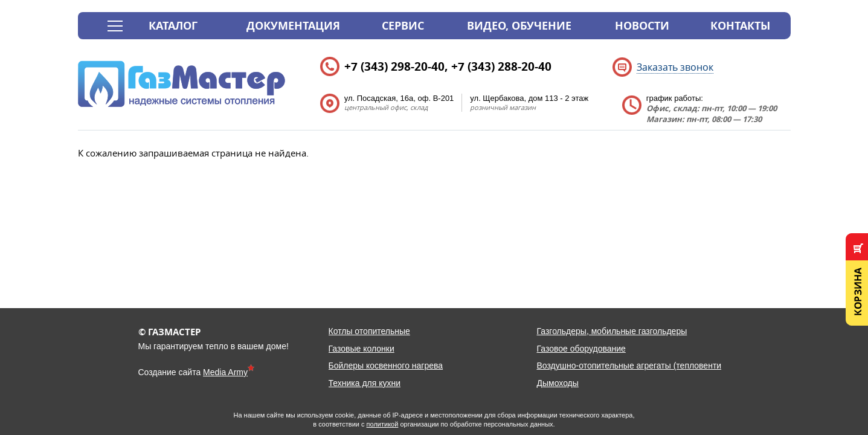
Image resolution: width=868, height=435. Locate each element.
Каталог (173, 26)
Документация (293, 26)
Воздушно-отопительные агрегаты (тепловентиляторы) (645, 366)
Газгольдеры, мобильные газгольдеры (612, 331)
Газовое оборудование (581, 349)
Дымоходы (558, 383)
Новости (642, 26)
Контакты (740, 26)
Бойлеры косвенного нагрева (386, 366)
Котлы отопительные (369, 331)
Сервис (403, 26)
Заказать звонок (675, 67)
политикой (383, 424)
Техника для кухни (365, 383)
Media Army (225, 372)
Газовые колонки (362, 349)
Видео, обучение (519, 26)
